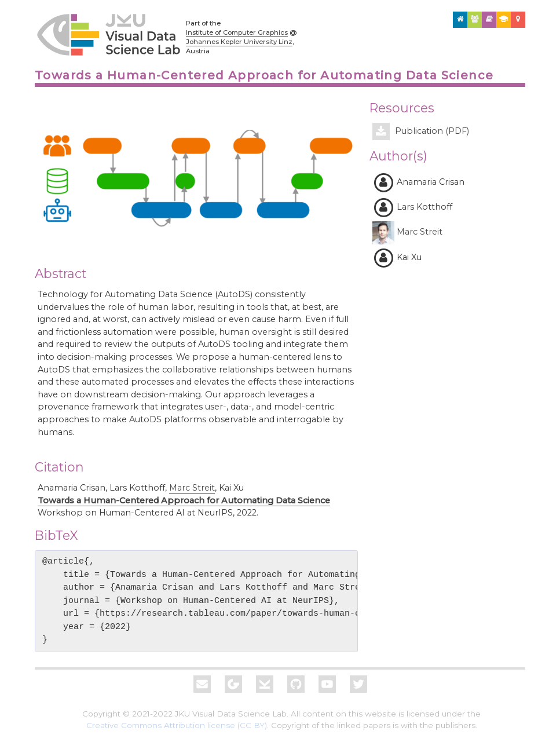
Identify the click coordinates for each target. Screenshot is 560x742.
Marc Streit (192, 488)
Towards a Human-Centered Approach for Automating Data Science (184, 500)
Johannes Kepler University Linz (239, 42)
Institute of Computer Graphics (237, 32)
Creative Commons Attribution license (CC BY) (177, 725)
